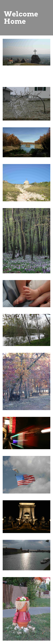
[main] (27, 18)
